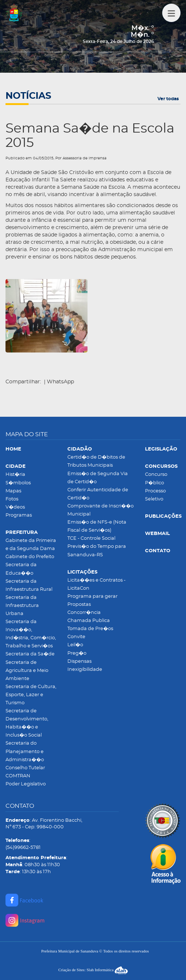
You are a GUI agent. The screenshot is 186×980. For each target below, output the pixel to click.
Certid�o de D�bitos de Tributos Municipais (96, 461)
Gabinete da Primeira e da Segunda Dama (31, 545)
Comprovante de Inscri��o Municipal (101, 510)
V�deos (15, 507)
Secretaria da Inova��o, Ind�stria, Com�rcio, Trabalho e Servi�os (31, 634)
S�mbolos (18, 483)
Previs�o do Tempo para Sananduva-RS (97, 551)
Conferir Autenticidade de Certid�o (98, 494)
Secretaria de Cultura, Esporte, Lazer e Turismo (31, 695)
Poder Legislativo (26, 784)
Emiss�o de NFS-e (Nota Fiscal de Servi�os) (97, 526)
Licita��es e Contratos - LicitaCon (96, 584)
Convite (76, 637)
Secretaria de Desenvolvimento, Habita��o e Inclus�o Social (27, 723)
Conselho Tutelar (25, 768)
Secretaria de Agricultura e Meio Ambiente (27, 671)
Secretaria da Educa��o (21, 569)
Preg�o (77, 653)
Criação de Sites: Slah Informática (93, 970)
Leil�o (75, 645)
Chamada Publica (89, 621)
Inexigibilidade (85, 670)
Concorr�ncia (84, 613)
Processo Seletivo (155, 495)
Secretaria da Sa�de (30, 654)
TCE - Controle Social (91, 538)
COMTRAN (18, 776)
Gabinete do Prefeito (30, 557)
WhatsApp (60, 382)
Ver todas (168, 99)
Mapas (13, 491)
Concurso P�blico (156, 479)
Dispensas (79, 661)
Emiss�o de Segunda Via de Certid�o (98, 478)
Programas (19, 515)
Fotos (12, 499)
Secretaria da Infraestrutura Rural (29, 585)
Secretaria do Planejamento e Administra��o (25, 751)
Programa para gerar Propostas (92, 601)
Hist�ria (15, 475)
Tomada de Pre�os (90, 629)
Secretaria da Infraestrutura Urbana (22, 606)
